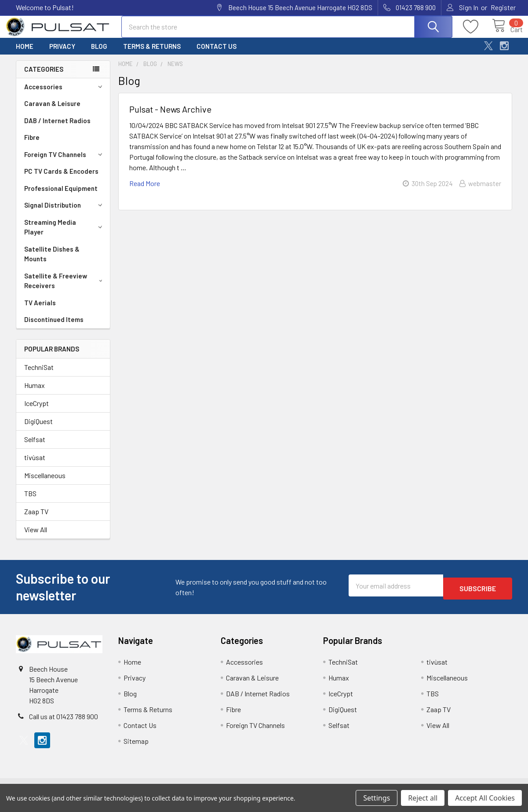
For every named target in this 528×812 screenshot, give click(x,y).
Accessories (65, 95)
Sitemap (136, 749)
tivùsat (35, 465)
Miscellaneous (45, 483)
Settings (377, 798)
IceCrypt (36, 411)
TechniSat (39, 375)
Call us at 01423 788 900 (64, 724)
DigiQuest (38, 429)
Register (503, 7)
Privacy (62, 54)
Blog (99, 54)
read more (145, 191)
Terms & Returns (152, 54)
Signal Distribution (65, 213)
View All (36, 537)
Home (25, 54)
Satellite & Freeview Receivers (65, 289)
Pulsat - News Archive (170, 117)
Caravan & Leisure (52, 111)
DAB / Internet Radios (57, 128)
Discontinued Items (54, 327)
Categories (44, 77)
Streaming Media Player (65, 235)
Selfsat (35, 447)
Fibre (32, 145)
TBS (30, 501)
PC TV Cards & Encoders (61, 179)
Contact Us (217, 54)
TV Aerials (40, 311)
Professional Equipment (61, 196)
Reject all (423, 798)
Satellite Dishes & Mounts (52, 262)
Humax (35, 393)
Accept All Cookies (485, 798)
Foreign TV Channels (65, 162)
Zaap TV (36, 519)
